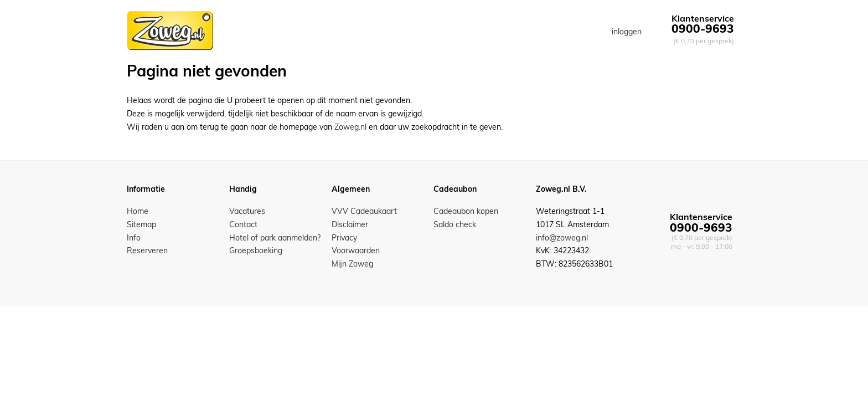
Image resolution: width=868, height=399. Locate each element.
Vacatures (247, 211)
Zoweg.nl (350, 127)
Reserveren (147, 250)
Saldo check (455, 224)
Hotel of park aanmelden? (275, 238)
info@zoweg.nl (562, 238)
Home (138, 211)
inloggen (627, 32)
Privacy (344, 238)
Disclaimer (350, 224)
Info (134, 238)
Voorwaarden (356, 250)
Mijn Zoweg (352, 264)
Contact (243, 224)
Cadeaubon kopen (466, 211)
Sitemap (141, 224)
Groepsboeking (256, 250)
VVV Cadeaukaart (364, 211)
